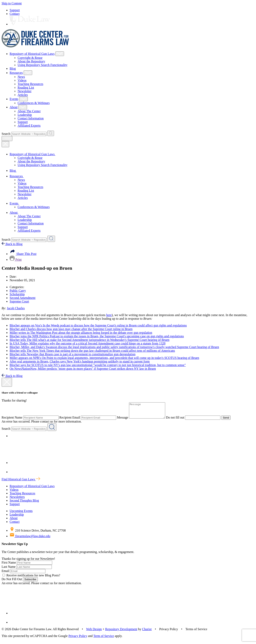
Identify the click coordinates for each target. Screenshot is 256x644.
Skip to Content (12, 3)
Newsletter (24, 91)
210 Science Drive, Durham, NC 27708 (38, 533)
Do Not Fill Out (12, 582)
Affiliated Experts (29, 126)
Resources (16, 73)
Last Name (9, 570)
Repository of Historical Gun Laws (32, 54)
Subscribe (30, 582)
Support (15, 10)
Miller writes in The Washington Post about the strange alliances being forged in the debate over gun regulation (81, 333)
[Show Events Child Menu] (23, 99)
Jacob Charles (16, 308)
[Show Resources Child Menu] (28, 73)
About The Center (29, 111)
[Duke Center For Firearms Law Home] (35, 46)
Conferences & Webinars (34, 103)
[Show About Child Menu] (23, 107)
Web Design (94, 632)
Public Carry (18, 291)
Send (230, 421)
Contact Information (31, 118)
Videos (22, 80)
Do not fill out (179, 420)
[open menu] (7, 139)
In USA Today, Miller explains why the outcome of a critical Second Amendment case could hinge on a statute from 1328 (87, 343)
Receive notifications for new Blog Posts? (31, 578)
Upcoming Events (21, 514)
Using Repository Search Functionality (42, 65)
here (109, 315)
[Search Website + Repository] (51, 133)
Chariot (147, 632)
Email (5, 574)
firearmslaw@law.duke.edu (30, 539)
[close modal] (7, 382)
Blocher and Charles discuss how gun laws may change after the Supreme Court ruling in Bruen (71, 329)
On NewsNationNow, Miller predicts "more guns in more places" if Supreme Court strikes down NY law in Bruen (83, 369)
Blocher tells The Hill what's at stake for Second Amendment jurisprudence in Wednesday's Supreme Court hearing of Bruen (89, 340)
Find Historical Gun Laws (21, 482)
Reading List (26, 88)
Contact (15, 14)
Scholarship (17, 294)
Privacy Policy (78, 639)
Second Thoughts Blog (24, 503)
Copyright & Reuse (30, 58)
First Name (9, 565)
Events (14, 99)
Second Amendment (22, 298)
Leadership (25, 115)
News (21, 77)
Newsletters (17, 500)
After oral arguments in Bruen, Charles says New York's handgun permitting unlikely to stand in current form (80, 361)
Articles (23, 95)
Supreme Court (19, 301)
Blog (13, 69)
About (14, 107)
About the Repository (31, 61)
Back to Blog (12, 244)
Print (16, 260)
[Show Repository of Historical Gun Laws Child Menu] (60, 54)
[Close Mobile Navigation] (5, 144)
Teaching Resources (30, 84)
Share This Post (23, 254)
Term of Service (104, 639)
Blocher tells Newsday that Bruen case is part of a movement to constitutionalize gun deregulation (72, 354)
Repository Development (121, 632)
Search (6, 134)
